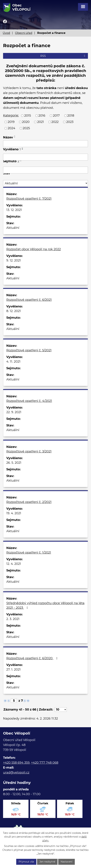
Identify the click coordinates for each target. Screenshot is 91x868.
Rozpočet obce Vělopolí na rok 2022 (34, 249)
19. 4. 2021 (14, 513)
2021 (41, 122)
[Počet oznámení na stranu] (61, 710)
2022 (55, 122)
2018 (71, 116)
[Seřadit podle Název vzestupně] (15, 136)
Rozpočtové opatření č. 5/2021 (29, 350)
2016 (42, 116)
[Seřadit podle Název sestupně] (15, 137)
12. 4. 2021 (14, 564)
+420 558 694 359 (16, 763)
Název (8, 137)
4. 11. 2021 (13, 362)
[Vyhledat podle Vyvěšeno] (45, 157)
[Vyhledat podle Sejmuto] (45, 170)
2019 (11, 122)
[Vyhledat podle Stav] (45, 183)
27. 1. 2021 (13, 670)
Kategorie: (11, 115)
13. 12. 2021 (14, 210)
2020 (26, 122)
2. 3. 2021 (13, 619)
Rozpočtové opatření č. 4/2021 (29, 401)
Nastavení (66, 862)
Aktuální (13, 228)
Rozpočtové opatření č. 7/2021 (29, 199)
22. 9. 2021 (14, 412)
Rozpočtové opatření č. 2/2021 (29, 502)
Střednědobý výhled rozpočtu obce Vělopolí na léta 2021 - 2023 (45, 605)
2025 (26, 128)
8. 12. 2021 (14, 311)
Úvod (6, 33)
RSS (63, 56)
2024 (11, 128)
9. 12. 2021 (14, 260)
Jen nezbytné (47, 862)
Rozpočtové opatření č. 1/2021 (29, 553)
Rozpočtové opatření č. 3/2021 (29, 451)
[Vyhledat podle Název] (45, 144)
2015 (28, 116)
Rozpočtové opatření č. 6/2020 (33, 658)
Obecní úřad (24, 33)
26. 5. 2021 (14, 463)
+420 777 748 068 (45, 763)
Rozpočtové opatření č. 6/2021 (29, 300)
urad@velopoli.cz (16, 773)
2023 (70, 122)
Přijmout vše (26, 862)
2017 (56, 116)
